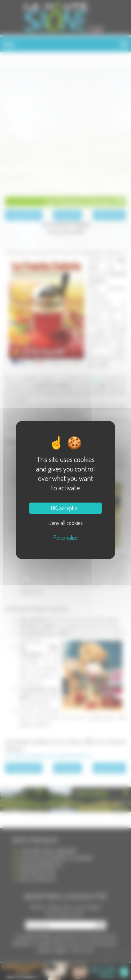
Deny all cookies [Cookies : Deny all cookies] (65, 523)
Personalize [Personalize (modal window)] (65, 537)
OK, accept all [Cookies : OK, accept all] (65, 508)
